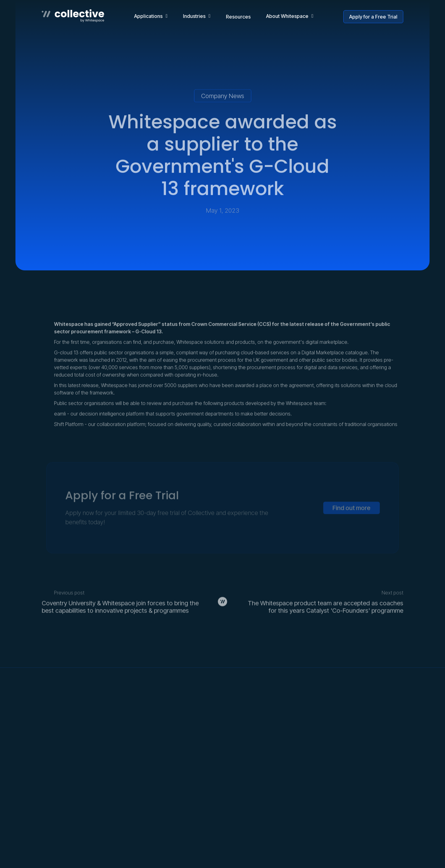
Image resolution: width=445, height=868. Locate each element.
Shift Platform (69, 433)
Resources (238, 17)
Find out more (352, 527)
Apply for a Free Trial (373, 17)
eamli (60, 423)
